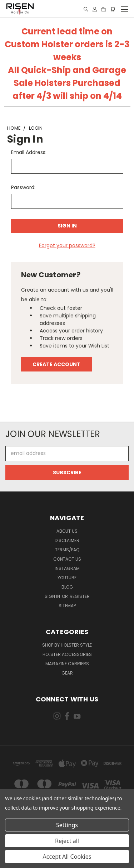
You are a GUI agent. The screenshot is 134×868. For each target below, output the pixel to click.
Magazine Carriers (67, 664)
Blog (67, 587)
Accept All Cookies (67, 857)
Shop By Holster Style (67, 645)
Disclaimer (67, 540)
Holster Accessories (67, 654)
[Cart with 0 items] (113, 9)
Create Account (56, 364)
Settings (67, 825)
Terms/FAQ (67, 550)
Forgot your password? (67, 245)
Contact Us (67, 559)
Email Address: (29, 152)
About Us (67, 531)
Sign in (53, 596)
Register (80, 596)
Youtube (67, 578)
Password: (23, 187)
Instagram (67, 568)
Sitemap (67, 606)
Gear (67, 673)
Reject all (67, 841)
